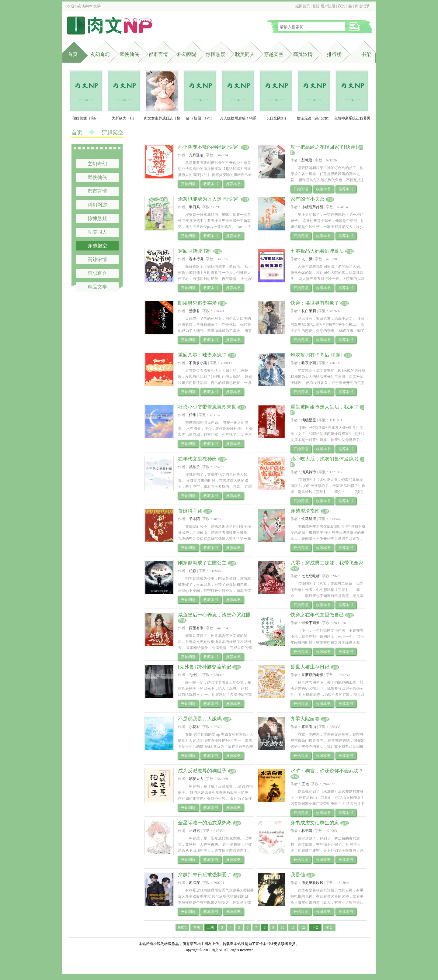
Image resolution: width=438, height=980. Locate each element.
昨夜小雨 (309, 363)
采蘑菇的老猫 (312, 675)
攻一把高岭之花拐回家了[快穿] (324, 147)
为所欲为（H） (124, 118)
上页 (211, 927)
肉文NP (217, 950)
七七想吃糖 (311, 576)
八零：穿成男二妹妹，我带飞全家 (327, 563)
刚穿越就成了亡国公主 (202, 563)
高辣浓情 (303, 54)
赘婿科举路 (190, 511)
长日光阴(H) (276, 118)
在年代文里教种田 (197, 459)
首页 (73, 54)
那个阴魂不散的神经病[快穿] (209, 147)
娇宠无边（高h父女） (314, 118)
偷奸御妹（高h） (86, 118)
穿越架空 (274, 54)
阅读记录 (362, 6)
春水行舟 (196, 259)
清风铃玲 (309, 472)
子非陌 (194, 519)
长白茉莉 (309, 311)
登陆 (316, 6)
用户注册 (328, 6)
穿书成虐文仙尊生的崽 (315, 823)
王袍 (305, 784)
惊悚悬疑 (216, 54)
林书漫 (307, 831)
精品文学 (97, 287)
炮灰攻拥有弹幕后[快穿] (316, 355)
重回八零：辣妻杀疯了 (202, 355)
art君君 (195, 831)
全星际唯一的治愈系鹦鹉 (205, 823)
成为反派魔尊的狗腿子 (202, 771)
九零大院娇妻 (305, 719)
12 (303, 927)
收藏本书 (211, 184)
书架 (366, 54)
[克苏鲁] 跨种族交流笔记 (205, 667)
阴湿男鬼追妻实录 (197, 303)
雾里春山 (309, 727)
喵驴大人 (196, 779)
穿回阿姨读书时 (195, 251)
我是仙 (298, 875)
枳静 (193, 571)
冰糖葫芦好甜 (312, 207)
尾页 (329, 927)
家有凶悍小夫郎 (308, 199)
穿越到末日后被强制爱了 (205, 875)
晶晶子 (194, 467)
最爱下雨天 (311, 623)
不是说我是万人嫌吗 (200, 719)
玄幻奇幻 (100, 54)
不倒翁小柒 (198, 363)
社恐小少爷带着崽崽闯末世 (207, 407)
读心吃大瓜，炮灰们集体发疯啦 (325, 459)
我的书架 (345, 6)
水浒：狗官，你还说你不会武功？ (327, 771)
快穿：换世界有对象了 (315, 303)
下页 (315, 927)
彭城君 (307, 160)
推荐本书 (233, 184)
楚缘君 (194, 311)
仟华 (193, 415)
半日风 (194, 207)
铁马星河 (309, 519)
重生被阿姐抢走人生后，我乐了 (325, 407)
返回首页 (303, 6)
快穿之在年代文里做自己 (317, 615)
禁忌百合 (97, 273)
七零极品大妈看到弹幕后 (317, 251)
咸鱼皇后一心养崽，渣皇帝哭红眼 (214, 615)
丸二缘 (307, 259)
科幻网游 (187, 54)
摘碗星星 (309, 420)
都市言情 (158, 54)
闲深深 (194, 883)
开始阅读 (188, 184)
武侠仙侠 (129, 54)
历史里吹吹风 (312, 883)
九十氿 (194, 675)
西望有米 (196, 628)
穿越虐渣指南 (305, 511)
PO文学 (95, 6)
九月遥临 (196, 155)
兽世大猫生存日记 (310, 667)
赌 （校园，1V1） (200, 118)
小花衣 (194, 727)
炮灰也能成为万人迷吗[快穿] (209, 199)
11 (293, 927)
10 (283, 927)
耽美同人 (245, 54)
